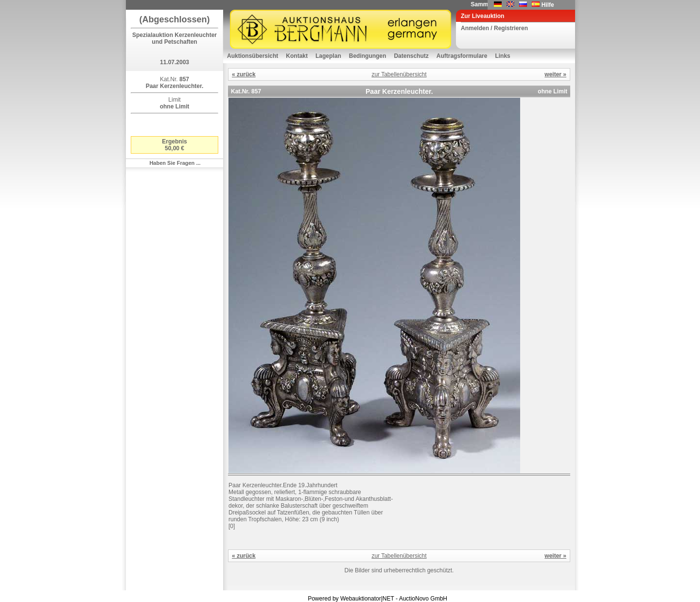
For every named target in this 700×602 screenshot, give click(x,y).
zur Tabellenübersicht (399, 74)
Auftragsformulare (462, 56)
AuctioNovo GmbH (423, 599)
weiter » (555, 74)
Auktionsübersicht (253, 56)
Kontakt (297, 56)
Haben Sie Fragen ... (175, 163)
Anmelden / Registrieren (494, 28)
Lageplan (328, 56)
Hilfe (548, 5)
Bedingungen (368, 56)
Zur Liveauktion (482, 16)
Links (502, 56)
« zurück (244, 74)
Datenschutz (411, 56)
